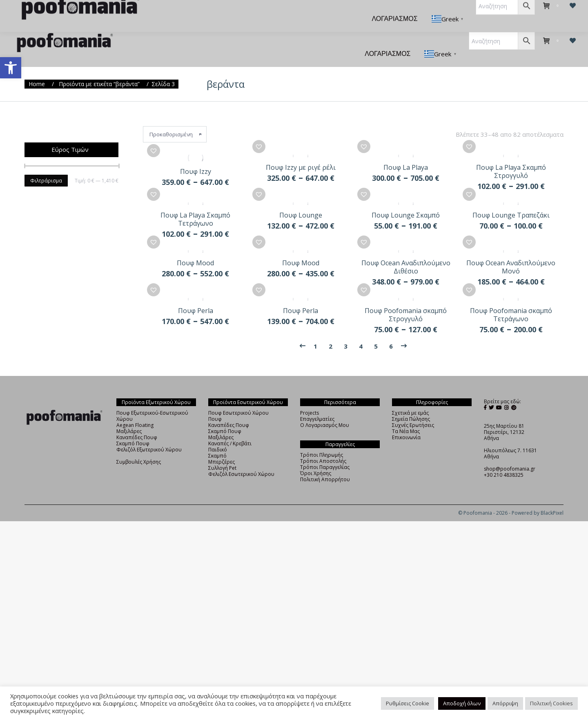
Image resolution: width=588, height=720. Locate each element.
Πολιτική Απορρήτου (325, 481)
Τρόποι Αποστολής (323, 463)
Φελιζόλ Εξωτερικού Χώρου (149, 451)
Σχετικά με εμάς (410, 414)
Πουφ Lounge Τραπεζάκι (511, 209)
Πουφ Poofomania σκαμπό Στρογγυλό (406, 316)
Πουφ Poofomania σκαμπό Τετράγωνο (511, 316)
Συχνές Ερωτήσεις (413, 427)
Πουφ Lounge (301, 209)
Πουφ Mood (195, 260)
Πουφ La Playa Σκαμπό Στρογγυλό (511, 161)
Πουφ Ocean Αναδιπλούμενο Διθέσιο (406, 264)
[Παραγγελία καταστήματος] (175, 120)
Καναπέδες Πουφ (137, 439)
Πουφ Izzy (196, 157)
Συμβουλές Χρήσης (139, 463)
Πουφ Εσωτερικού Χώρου (238, 414)
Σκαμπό (217, 457)
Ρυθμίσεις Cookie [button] (408, 703)
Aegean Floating (135, 427)
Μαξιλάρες (129, 433)
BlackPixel (552, 514)
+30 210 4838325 (504, 477)
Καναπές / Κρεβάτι (230, 445)
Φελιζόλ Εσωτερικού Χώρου (241, 476)
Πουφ (215, 421)
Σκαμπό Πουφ (133, 445)
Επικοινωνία (406, 439)
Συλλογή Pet (222, 470)
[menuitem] (180, 13)
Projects (310, 414)
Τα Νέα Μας (406, 433)
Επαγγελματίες (317, 421)
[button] (11, 68)
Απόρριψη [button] (505, 703)
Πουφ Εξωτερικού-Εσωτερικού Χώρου (152, 418)
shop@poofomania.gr (510, 470)
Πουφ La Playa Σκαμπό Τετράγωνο (195, 213)
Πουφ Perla (196, 312)
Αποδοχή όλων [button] (462, 703)
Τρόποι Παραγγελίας (325, 469)
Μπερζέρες (222, 463)
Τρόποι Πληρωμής (322, 457)
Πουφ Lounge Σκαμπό (406, 209)
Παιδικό (218, 451)
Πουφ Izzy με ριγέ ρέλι (301, 157)
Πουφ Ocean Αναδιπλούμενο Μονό (511, 264)
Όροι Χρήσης (316, 475)
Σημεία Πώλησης (411, 421)
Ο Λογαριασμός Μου (325, 427)
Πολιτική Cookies (551, 703)
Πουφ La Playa (406, 157)
